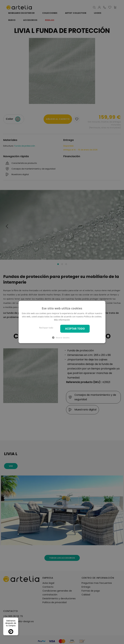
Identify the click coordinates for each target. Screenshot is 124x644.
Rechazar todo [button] (46, 328)
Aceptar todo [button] (75, 329)
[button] (62, 337)
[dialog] (62, 322)
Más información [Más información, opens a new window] (62, 320)
